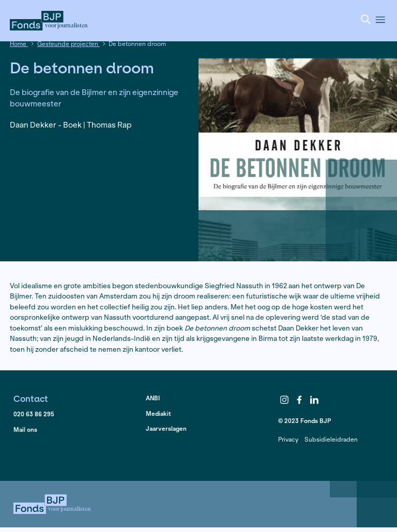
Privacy (288, 439)
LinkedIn (314, 400)
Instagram (285, 400)
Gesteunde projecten (68, 44)
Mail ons (25, 429)
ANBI (153, 398)
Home (19, 44)
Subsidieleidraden (331, 439)
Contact (31, 398)
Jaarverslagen (166, 428)
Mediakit (158, 413)
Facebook (299, 400)
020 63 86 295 (34, 414)
